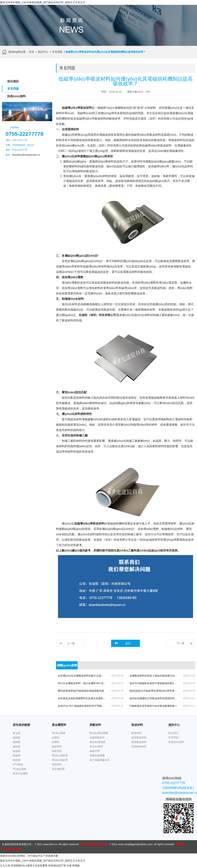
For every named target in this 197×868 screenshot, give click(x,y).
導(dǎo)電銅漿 (60, 755)
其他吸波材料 (139, 746)
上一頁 (71, 643)
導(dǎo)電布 (96, 746)
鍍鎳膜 (17, 751)
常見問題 (57, 52)
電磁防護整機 (97, 755)
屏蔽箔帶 (95, 751)
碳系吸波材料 (139, 738)
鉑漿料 (56, 742)
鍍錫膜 (17, 755)
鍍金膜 (17, 733)
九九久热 (5, 865)
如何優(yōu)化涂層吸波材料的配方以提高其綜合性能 (87, 676)
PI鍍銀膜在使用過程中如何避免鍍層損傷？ (153, 706)
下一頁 (181, 643)
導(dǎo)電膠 (59, 733)
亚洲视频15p (18, 865)
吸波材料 (136, 733)
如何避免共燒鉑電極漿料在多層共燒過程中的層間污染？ (89, 698)
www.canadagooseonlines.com (135, 844)
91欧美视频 (73, 865)
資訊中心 (43, 52)
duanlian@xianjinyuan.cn (26, 155)
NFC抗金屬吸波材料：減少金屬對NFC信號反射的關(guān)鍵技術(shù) (97, 683)
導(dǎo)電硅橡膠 (99, 733)
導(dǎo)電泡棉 (98, 742)
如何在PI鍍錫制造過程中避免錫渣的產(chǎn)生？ (157, 683)
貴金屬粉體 (58, 769)
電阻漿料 (57, 764)
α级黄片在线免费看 (37, 865)
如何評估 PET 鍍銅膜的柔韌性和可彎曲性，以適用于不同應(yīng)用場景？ (99, 706)
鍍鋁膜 (17, 760)
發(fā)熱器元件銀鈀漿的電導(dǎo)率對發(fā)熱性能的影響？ (163, 691)
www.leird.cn (50, 844)
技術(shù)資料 (16, 96)
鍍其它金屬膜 (20, 773)
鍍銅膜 (17, 742)
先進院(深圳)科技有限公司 (17, 844)
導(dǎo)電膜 (20, 769)
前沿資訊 (13, 81)
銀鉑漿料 (57, 746)
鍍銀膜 (17, 738)
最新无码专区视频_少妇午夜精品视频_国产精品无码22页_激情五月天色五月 (43, 2)
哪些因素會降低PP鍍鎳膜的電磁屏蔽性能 (81, 691)
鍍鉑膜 (17, 746)
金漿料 (56, 738)
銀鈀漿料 (57, 751)
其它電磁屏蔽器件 (100, 760)
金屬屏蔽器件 (97, 738)
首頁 (32, 52)
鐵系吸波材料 (139, 742)
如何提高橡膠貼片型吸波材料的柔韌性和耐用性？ (157, 698)
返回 (128, 643)
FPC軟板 (18, 764)
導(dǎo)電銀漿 (60, 760)
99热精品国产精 (57, 865)
